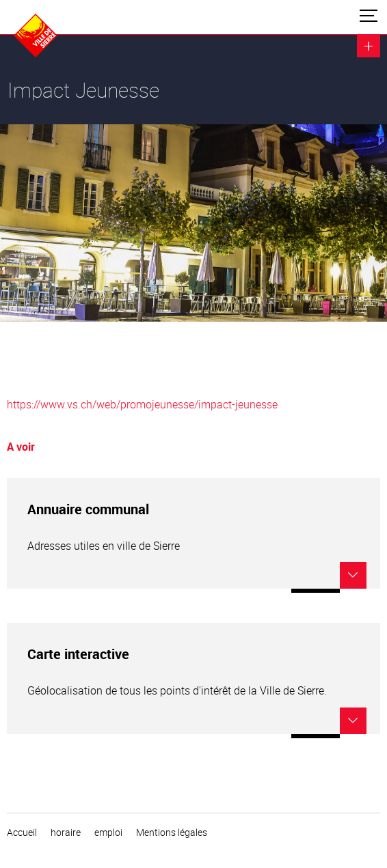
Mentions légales (172, 832)
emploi (108, 832)
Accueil (22, 832)
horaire (66, 832)
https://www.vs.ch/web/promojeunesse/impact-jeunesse (142, 404)
